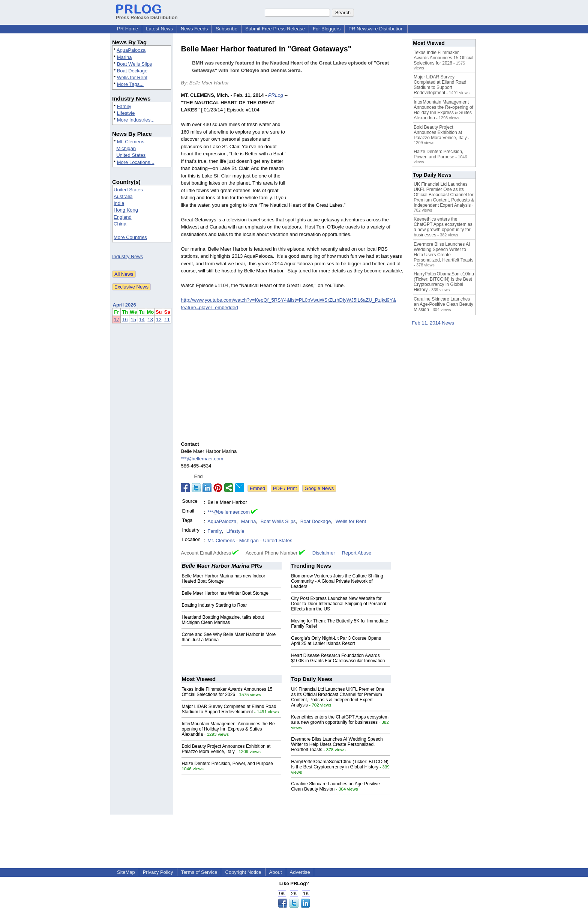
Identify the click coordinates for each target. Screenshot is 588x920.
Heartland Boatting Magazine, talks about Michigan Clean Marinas (223, 620)
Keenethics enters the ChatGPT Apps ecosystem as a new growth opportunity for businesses (340, 720)
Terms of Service (199, 872)
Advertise (300, 872)
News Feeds (194, 29)
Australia (123, 196)
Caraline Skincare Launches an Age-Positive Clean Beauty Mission (443, 304)
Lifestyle (126, 113)
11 (167, 319)
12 (159, 319)
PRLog (276, 95)
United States (131, 155)
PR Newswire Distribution (376, 29)
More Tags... (130, 84)
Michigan (126, 148)
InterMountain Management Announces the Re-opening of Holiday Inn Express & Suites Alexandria (229, 729)
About (276, 872)
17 (116, 319)
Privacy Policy (158, 872)
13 (150, 319)
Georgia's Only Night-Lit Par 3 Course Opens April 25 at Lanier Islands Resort (336, 641)
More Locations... (136, 162)
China (120, 224)
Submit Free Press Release (275, 29)
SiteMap (126, 872)
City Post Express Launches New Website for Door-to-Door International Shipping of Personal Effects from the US (338, 604)
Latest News (159, 29)
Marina (124, 57)
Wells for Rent (132, 77)
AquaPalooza (131, 50)
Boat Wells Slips (135, 64)
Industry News (127, 256)
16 (125, 319)
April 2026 (124, 305)
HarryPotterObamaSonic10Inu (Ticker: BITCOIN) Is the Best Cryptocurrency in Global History (340, 764)
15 (133, 319)
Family (124, 106)
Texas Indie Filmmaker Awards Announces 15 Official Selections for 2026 (227, 692)
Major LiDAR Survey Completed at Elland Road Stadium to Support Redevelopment (229, 709)
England (123, 217)
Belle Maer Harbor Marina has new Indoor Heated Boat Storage (223, 579)
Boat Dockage (132, 71)
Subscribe (226, 29)
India (119, 203)
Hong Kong (126, 210)
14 (142, 319)
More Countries (130, 237)
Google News (319, 488)
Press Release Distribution (147, 15)
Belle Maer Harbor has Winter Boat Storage (225, 593)
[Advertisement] (348, 147)
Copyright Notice (243, 872)
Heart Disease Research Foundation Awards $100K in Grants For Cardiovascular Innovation (338, 658)
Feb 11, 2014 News (433, 323)
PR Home (127, 29)
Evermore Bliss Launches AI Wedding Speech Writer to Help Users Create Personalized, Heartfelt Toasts (337, 744)
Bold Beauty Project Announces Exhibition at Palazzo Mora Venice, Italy (226, 749)
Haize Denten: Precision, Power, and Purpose (227, 764)
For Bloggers (327, 29)
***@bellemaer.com (202, 459)
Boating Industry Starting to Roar (214, 605)
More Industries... (136, 120)
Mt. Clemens (131, 142)
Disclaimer (324, 553)
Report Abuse (357, 553)
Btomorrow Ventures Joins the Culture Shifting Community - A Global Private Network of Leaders (337, 581)
